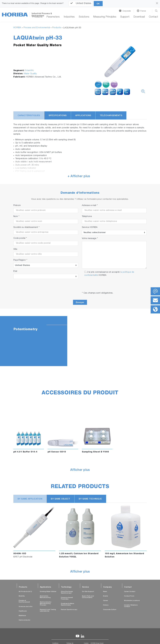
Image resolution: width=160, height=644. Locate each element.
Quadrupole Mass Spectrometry (68, 604)
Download (139, 17)
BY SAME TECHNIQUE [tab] (90, 499)
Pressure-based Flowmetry (67, 598)
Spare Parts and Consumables (88, 597)
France (143, 11)
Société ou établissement (26, 227)
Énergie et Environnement (24, 601)
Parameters (53, 17)
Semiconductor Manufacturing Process (46, 604)
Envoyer (80, 302)
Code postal (20, 238)
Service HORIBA (90, 227)
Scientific (29, 71)
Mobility (22, 596)
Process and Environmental (37, 28)
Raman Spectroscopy (69, 610)
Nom (16, 217)
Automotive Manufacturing (45, 597)
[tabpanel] (80, 341)
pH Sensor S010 (57, 452)
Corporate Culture (110, 610)
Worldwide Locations (132, 601)
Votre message (90, 239)
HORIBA (17, 28)
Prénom (17, 206)
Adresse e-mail (90, 206)
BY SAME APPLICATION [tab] (30, 499)
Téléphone (87, 217)
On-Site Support (88, 592)
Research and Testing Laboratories (48, 610)
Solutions (84, 17)
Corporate (127, 11)
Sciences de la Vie (25, 607)
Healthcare (23, 611)
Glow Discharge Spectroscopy (67, 592)
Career (105, 601)
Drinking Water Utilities (48, 592)
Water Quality (30, 74)
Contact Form (129, 596)
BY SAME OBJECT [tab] (60, 499)
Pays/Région (20, 260)
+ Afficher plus (79, 176)
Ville (15, 249)
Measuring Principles (105, 17)
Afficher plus (80, 470)
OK (98, 4)
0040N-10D (20, 554)
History (106, 605)
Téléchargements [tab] (111, 116)
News (105, 592)
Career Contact (130, 592)
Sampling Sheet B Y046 (95, 452)
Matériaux (22, 616)
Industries (69, 17)
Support (125, 17)
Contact (153, 17)
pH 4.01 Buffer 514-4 (25, 452)
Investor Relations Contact (131, 606)
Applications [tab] (83, 116)
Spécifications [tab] (58, 116)
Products (37, 17)
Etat (15, 271)
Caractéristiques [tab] (29, 116)
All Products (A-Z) (25, 592)
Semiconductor (25, 620)
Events (106, 596)
